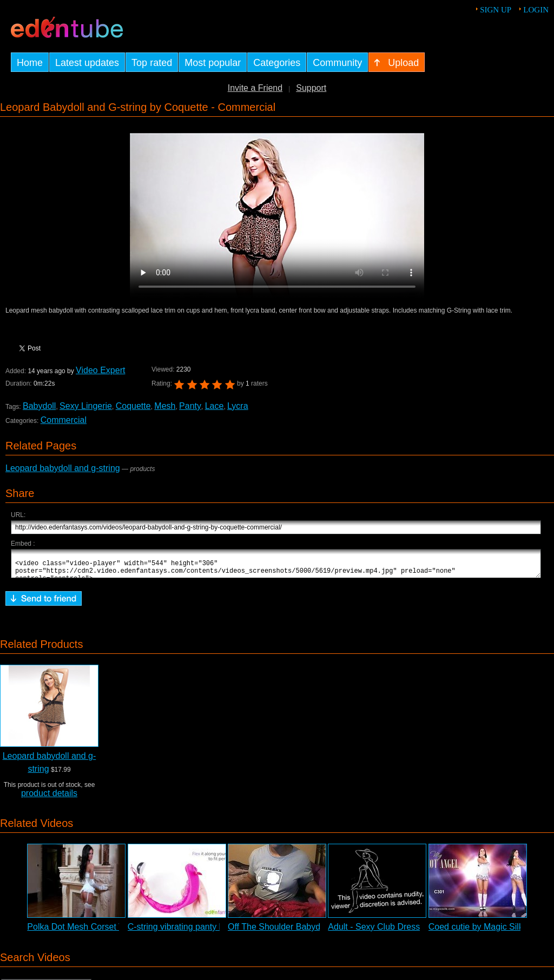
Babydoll (39, 406)
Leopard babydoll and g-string (63, 468)
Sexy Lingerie (86, 406)
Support (311, 88)
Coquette (133, 406)
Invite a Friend (255, 88)
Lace (215, 406)
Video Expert (100, 370)
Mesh (165, 406)
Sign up (496, 10)
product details (49, 798)
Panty (190, 406)
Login (536, 10)
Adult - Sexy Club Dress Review (389, 932)
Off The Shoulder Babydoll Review (294, 932)
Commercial (64, 420)
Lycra (238, 406)
